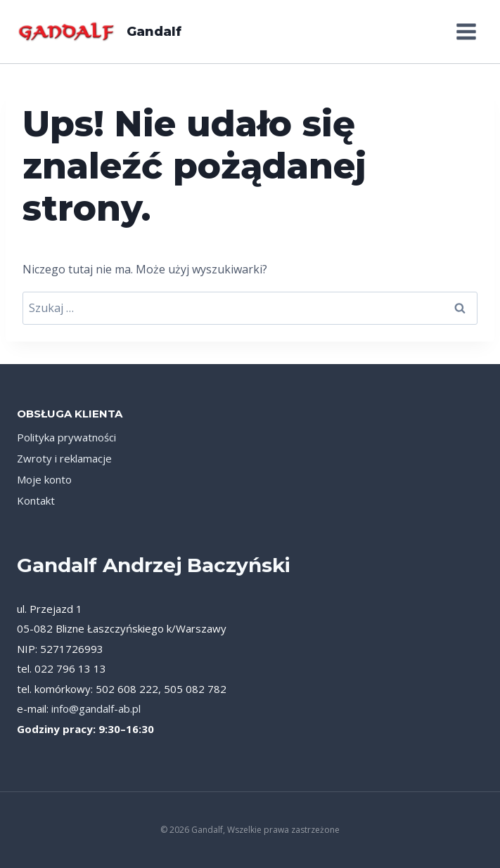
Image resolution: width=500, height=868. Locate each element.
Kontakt (36, 500)
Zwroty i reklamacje (64, 458)
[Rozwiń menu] (466, 31)
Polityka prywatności (66, 437)
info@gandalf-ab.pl (96, 708)
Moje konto (44, 479)
